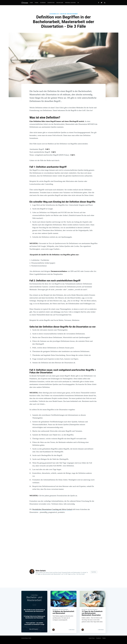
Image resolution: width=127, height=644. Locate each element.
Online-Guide (60, 3)
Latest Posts (92, 638)
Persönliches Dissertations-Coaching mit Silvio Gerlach (52, 509)
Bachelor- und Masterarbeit (69, 14)
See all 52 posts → (34, 629)
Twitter (104, 638)
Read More (94, 572)
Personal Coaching (70, 3)
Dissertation (51, 3)
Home (31, 3)
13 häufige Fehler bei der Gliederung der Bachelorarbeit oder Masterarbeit (34, 617)
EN (78, 3)
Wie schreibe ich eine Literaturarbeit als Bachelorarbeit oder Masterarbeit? (34, 611)
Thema (36, 3)
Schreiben (43, 3)
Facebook (98, 638)
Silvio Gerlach (41, 571)
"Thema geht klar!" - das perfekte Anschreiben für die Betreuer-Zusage (34, 624)
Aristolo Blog (24, 638)
